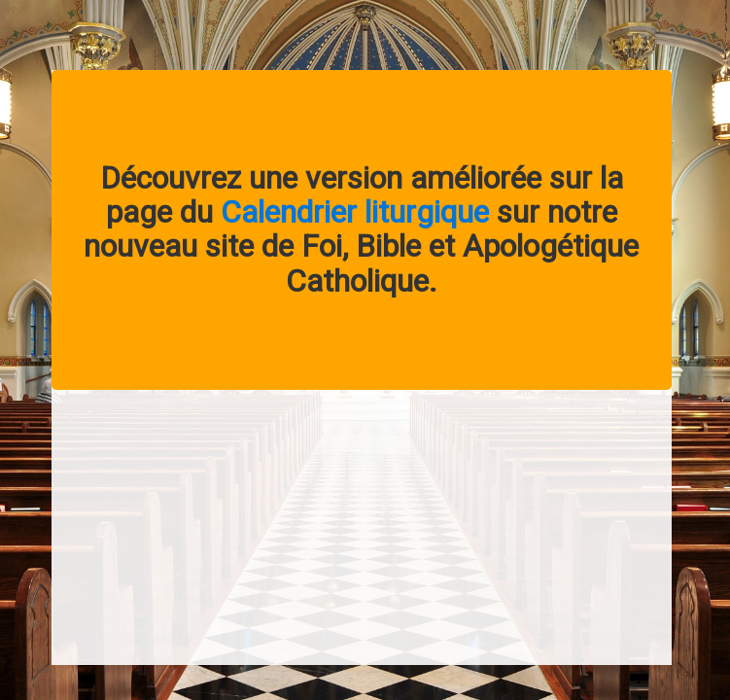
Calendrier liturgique (355, 212)
